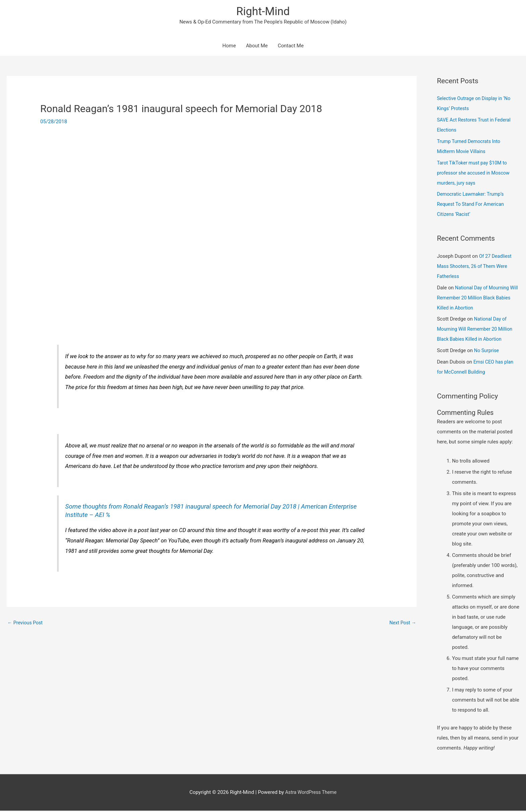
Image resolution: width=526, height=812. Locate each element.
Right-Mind (263, 12)
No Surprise (487, 352)
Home (229, 47)
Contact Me (291, 47)
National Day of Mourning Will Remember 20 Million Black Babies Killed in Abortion (474, 299)
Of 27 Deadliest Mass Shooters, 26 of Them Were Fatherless (475, 268)
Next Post (402, 623)
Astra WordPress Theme (311, 794)
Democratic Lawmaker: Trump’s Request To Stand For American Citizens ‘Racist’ (472, 205)
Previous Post (26, 623)
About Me (257, 47)
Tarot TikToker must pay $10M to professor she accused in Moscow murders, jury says (475, 174)
